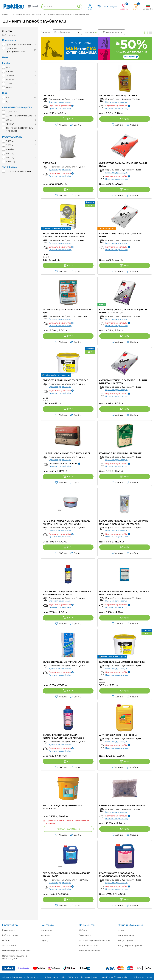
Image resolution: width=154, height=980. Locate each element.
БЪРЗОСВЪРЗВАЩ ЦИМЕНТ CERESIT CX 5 (65, 380)
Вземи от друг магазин (60, 102)
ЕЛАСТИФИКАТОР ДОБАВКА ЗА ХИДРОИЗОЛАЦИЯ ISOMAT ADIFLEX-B (63, 736)
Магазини (45, 935)
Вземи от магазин (89, 946)
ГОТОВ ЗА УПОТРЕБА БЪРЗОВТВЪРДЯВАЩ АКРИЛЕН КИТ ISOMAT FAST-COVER (67, 522)
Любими (61, 125)
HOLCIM (10, 80)
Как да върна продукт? (130, 946)
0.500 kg (10, 141)
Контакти (46, 930)
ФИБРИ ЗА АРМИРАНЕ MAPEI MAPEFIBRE (122, 806)
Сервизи (45, 940)
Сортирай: (46, 32)
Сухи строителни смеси (19, 44)
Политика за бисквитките (16, 951)
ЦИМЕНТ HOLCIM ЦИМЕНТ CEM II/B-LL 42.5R (67, 453)
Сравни (76, 125)
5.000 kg (10, 157)
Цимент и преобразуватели (15, 50)
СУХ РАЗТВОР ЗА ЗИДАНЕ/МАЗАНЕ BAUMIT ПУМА (123, 165)
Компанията (9, 930)
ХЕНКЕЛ (10, 124)
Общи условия (10, 946)
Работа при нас (10, 935)
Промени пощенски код (60, 108)
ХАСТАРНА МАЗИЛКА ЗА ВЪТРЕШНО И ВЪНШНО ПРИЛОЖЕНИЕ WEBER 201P (64, 235)
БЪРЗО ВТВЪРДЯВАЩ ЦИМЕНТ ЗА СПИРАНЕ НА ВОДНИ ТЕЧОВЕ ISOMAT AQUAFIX (124, 522)
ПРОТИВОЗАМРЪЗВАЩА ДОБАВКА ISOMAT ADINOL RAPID (67, 875)
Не (7, 97)
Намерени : (90, 32)
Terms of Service (114, 977)
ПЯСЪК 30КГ (50, 163)
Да (7, 102)
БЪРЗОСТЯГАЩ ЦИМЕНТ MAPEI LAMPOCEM (66, 662)
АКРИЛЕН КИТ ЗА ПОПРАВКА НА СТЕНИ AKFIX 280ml (68, 311)
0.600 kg (10, 145)
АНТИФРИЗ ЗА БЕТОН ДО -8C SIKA (118, 95)
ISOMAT (10, 84)
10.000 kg (10, 162)
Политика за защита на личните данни (15, 957)
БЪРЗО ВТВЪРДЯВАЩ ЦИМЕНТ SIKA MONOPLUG (63, 807)
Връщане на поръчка (90, 951)
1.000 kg (10, 149)
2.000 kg (10, 153)
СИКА (9, 120)
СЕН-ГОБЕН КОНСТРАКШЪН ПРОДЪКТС (20, 129)
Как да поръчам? (126, 940)
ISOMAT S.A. (12, 112)
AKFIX (9, 67)
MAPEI (9, 88)
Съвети (83, 930)
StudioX (148, 977)
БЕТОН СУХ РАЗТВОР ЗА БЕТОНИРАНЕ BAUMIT (120, 235)
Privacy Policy (97, 977)
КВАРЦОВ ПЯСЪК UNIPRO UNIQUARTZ (120, 453)
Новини (6, 940)
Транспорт (85, 935)
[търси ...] (62, 7)
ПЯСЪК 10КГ (49, 95)
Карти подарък (126, 935)
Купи (68, 119)
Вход (90, 7)
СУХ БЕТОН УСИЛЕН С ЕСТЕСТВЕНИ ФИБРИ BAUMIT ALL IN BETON (123, 311)
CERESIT (10, 75)
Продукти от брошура (18, 171)
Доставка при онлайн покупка (95, 940)
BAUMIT (10, 71)
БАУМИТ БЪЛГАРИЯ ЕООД (19, 116)
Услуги (121, 930)
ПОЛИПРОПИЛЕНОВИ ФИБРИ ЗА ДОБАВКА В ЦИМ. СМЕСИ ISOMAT (124, 593)
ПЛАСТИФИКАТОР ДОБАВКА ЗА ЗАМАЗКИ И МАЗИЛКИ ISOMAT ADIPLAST (67, 593)
